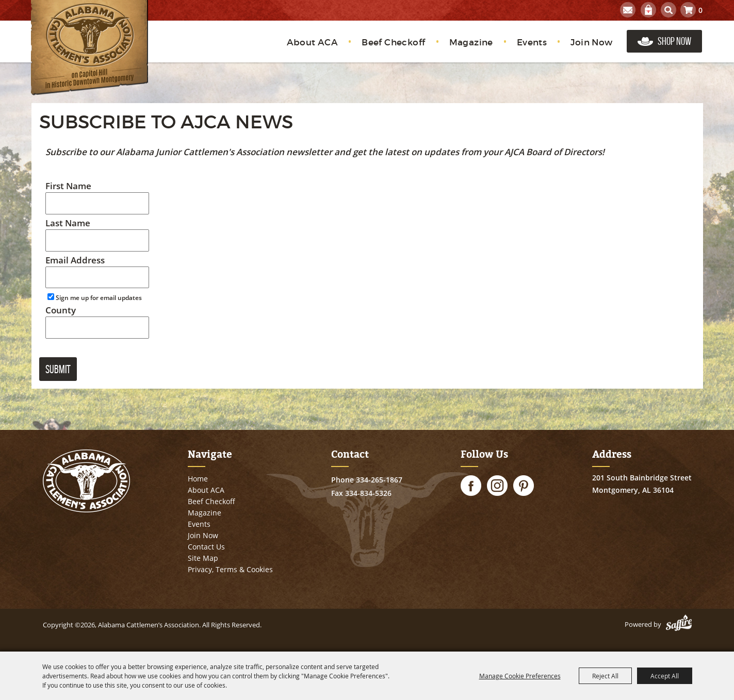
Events (532, 43)
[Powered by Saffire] (679, 624)
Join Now (591, 43)
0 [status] (700, 10)
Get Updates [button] (628, 10)
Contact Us (206, 547)
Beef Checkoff (393, 43)
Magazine (471, 43)
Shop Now (674, 41)
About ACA (313, 43)
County (61, 310)
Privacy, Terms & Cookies (230, 569)
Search (668, 10)
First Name (68, 186)
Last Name (68, 223)
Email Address (75, 260)
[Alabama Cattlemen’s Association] (89, 48)
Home (198, 479)
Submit (58, 369)
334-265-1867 (379, 480)
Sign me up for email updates (99, 298)
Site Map (203, 558)
